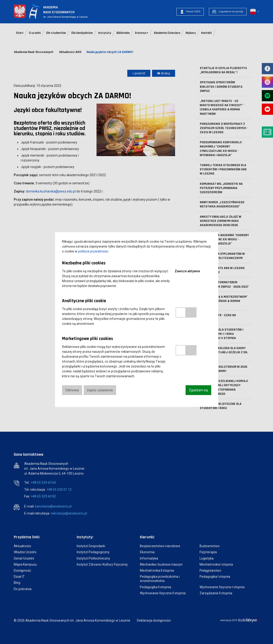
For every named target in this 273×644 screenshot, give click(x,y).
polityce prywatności (93, 251)
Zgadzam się (198, 390)
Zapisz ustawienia (100, 390)
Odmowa (72, 390)
